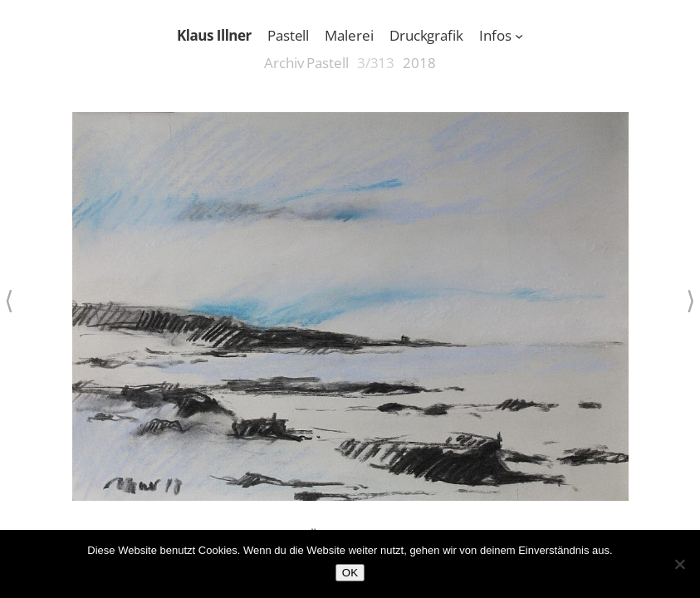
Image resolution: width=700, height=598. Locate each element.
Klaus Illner (214, 35)
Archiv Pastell (306, 63)
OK (350, 573)
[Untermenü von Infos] (519, 36)
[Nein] (679, 564)
